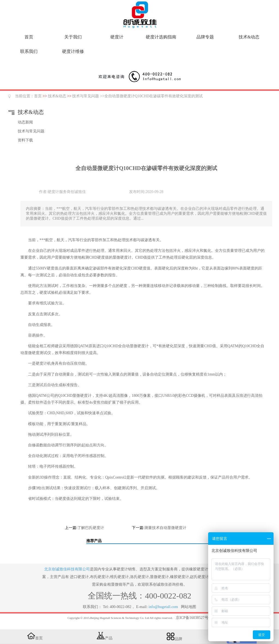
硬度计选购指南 (161, 37)
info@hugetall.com (163, 607)
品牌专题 (205, 37)
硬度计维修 (73, 51)
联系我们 (29, 51)
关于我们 (73, 37)
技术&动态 (249, 37)
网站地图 (189, 607)
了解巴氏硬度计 (91, 528)
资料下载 (25, 140)
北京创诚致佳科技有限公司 (67, 569)
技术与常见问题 (86, 96)
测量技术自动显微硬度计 (165, 528)
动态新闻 (25, 122)
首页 (29, 37)
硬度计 (117, 37)
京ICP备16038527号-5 (194, 618)
